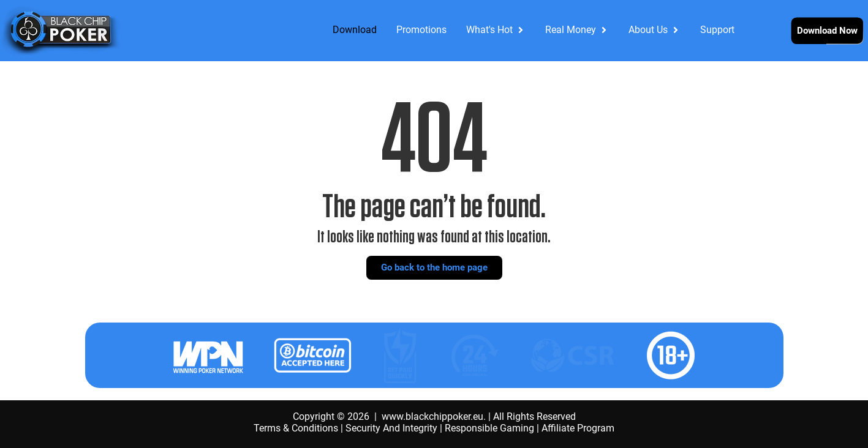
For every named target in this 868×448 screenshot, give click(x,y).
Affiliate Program (578, 428)
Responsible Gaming (489, 428)
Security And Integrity (391, 428)
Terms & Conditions (296, 428)
